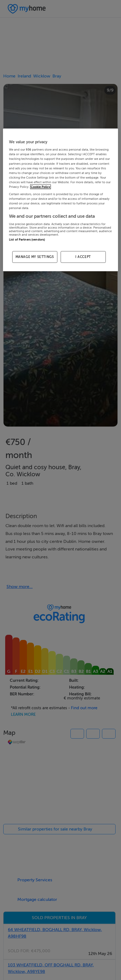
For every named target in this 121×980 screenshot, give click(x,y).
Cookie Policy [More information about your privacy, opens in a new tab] (41, 187)
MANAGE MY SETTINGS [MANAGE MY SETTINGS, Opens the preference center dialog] (35, 257)
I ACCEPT (83, 257)
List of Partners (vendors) (27, 239)
